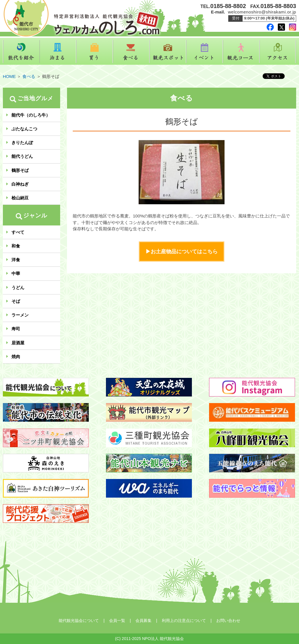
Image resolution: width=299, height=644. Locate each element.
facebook (270, 27)
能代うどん (22, 156)
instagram (293, 27)
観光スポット (168, 52)
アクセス (278, 52)
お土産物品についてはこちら (184, 252)
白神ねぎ (20, 184)
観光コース (241, 52)
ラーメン (20, 315)
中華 (16, 273)
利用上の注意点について (184, 621)
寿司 (16, 329)
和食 (16, 246)
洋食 (16, 260)
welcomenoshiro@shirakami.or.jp (262, 12)
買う (95, 52)
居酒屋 (18, 343)
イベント (204, 52)
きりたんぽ (22, 143)
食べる (131, 52)
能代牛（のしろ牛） (31, 115)
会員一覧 (117, 621)
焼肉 (16, 357)
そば (16, 301)
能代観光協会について (79, 621)
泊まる (58, 52)
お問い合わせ (228, 621)
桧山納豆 (20, 198)
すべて (18, 232)
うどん (18, 287)
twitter (281, 27)
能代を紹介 (21, 52)
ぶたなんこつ (24, 129)
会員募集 (143, 621)
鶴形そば (20, 170)
